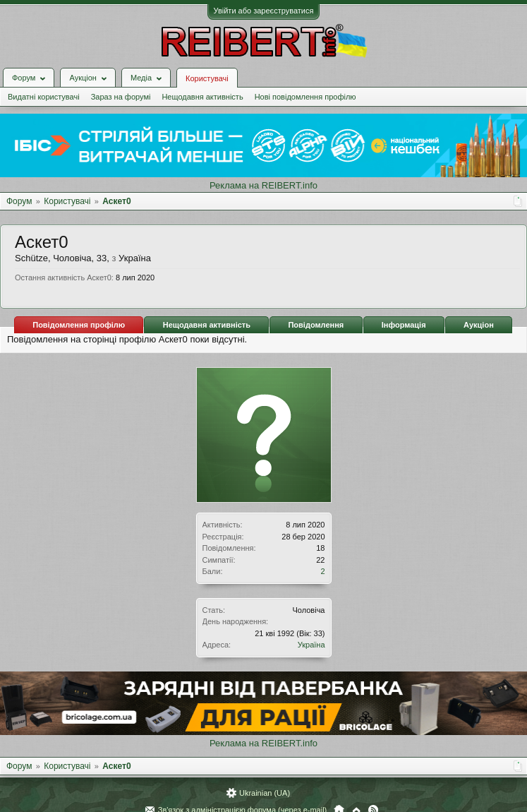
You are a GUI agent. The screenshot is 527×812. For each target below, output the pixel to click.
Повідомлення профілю (79, 325)
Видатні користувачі (44, 97)
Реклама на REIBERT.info (263, 185)
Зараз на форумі (121, 97)
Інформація (404, 325)
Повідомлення (316, 325)
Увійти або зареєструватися (264, 11)
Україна (311, 645)
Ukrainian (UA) (265, 793)
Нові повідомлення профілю (305, 97)
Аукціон (479, 325)
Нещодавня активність (202, 97)
